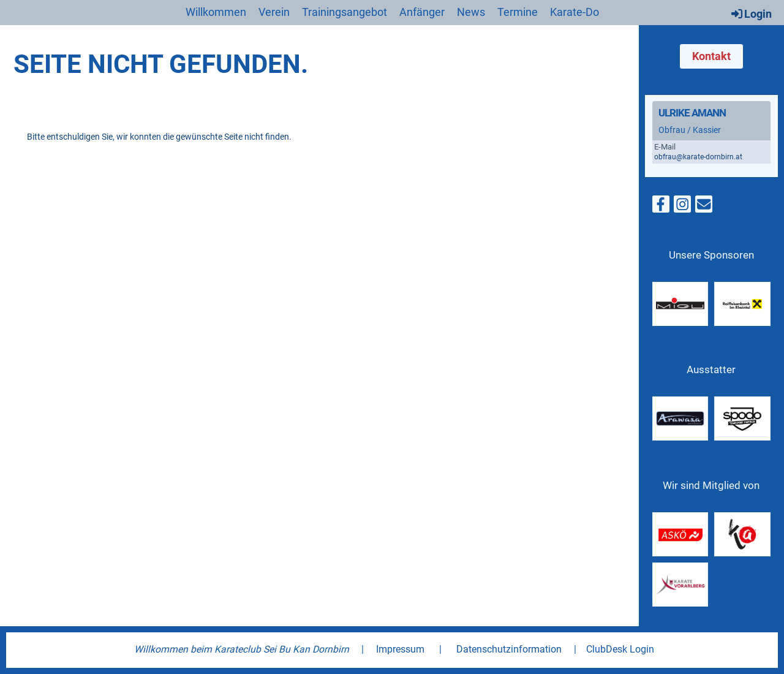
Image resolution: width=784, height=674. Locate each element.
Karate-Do (575, 12)
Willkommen (216, 12)
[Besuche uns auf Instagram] (682, 207)
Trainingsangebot (345, 12)
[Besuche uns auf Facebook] (661, 207)
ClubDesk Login (620, 649)
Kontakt (711, 56)
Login (751, 13)
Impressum (400, 649)
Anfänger (422, 12)
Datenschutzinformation (509, 649)
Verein (274, 12)
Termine (518, 12)
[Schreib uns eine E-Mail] (704, 207)
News (471, 12)
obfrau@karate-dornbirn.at (698, 157)
